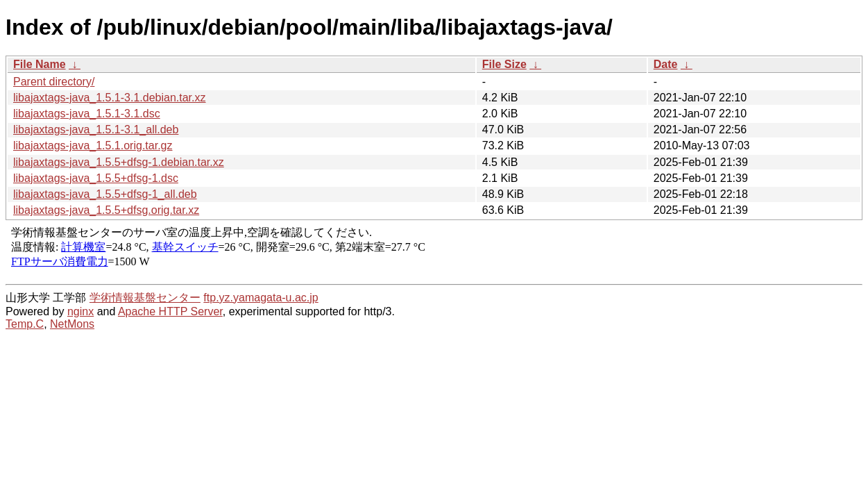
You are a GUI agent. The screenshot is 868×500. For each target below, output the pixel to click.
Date (666, 64)
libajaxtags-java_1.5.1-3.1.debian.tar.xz (110, 98)
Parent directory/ (54, 82)
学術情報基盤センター (145, 298)
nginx (80, 311)
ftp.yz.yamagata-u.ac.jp (261, 298)
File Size (504, 64)
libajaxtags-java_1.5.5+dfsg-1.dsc (96, 178)
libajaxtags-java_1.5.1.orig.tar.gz (93, 145)
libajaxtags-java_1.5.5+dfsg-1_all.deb (105, 194)
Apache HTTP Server (170, 311)
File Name (40, 64)
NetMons (72, 324)
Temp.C (25, 324)
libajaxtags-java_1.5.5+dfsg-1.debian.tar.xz (119, 162)
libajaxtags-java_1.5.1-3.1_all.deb (96, 130)
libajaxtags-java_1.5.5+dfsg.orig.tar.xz (106, 210)
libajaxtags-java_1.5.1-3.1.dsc (87, 114)
